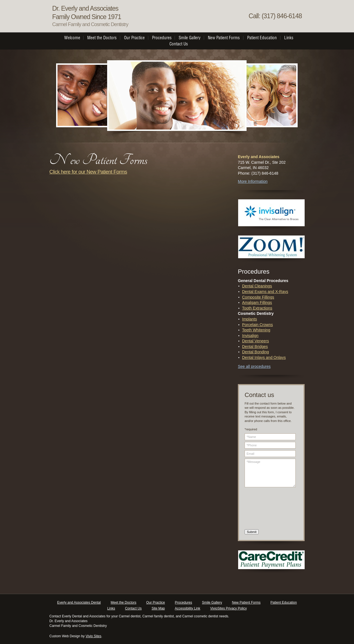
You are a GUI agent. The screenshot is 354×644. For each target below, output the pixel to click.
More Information (253, 181)
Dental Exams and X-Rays (265, 292)
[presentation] (268, 509)
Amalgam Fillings (257, 303)
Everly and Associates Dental (79, 603)
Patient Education (284, 603)
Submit (252, 532)
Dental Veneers (256, 341)
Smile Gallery (212, 603)
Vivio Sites (93, 636)
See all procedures (254, 366)
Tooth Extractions (257, 308)
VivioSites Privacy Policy (228, 608)
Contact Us (133, 608)
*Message (270, 473)
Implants (250, 319)
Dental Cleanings (257, 286)
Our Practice (156, 603)
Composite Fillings (258, 297)
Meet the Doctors (124, 603)
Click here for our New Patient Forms (88, 172)
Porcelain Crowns (258, 325)
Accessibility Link (188, 608)
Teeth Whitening (256, 330)
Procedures (183, 603)
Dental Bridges (255, 347)
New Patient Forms (246, 603)
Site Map (158, 608)
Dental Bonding (256, 352)
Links (111, 608)
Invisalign (250, 336)
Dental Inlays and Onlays (264, 357)
